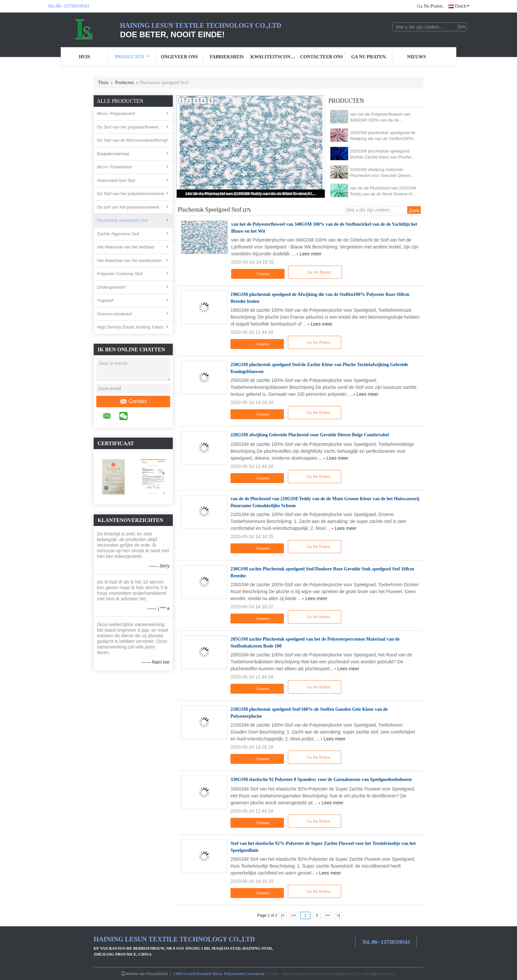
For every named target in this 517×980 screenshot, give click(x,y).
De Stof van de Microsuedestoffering (132, 140)
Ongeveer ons (179, 57)
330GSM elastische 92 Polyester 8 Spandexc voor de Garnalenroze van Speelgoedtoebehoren (321, 779)
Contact (133, 401)
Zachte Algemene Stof (118, 234)
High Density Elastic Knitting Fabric (130, 327)
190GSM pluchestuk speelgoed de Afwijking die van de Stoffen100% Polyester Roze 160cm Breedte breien (383, 136)
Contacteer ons (321, 57)
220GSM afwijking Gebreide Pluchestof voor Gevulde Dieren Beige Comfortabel (380, 173)
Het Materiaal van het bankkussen (129, 260)
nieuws (417, 57)
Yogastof (105, 300)
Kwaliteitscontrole (274, 57)
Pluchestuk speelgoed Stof (122, 220)
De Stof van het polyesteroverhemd (131, 194)
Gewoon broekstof (114, 314)
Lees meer (311, 254)
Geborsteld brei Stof (116, 180)
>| (338, 915)
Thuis (103, 83)
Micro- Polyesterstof (116, 114)
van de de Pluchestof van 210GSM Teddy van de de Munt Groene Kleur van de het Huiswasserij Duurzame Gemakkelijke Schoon (251, 194)
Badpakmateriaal (113, 154)
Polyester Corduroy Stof (120, 274)
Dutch (462, 6)
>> (328, 915)
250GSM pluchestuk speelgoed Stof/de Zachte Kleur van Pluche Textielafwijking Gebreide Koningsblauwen (380, 154)
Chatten (259, 274)
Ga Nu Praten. (430, 6)
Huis (84, 57)
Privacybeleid (157, 974)
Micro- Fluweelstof (114, 167)
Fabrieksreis (227, 57)
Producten (132, 57)
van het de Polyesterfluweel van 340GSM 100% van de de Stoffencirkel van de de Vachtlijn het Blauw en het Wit (384, 117)
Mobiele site (133, 974)
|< (283, 915)
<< (294, 915)
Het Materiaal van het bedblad (125, 247)
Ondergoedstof (111, 287)
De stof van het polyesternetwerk (128, 207)
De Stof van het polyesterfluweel (128, 127)
